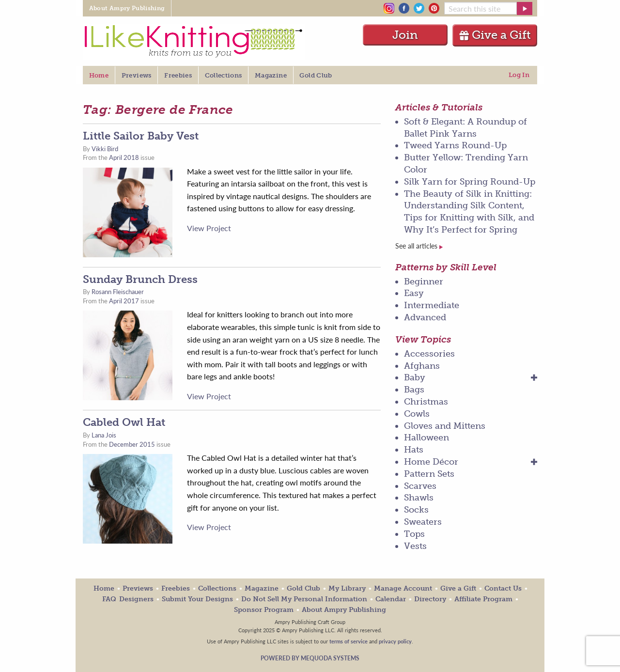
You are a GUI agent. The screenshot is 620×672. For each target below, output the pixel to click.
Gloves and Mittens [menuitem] (445, 426)
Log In (519, 75)
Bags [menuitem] (414, 390)
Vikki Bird (105, 149)
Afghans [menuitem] (422, 366)
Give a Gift (495, 35)
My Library (347, 588)
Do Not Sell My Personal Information (304, 599)
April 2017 (124, 301)
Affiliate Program (483, 599)
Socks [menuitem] (416, 510)
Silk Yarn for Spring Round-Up (470, 182)
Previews (138, 588)
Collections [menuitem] (224, 75)
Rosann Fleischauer (118, 292)
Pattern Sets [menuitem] (429, 474)
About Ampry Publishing (344, 610)
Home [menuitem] (99, 75)
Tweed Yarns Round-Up (455, 145)
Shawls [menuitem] (419, 498)
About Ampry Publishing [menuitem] (127, 8)
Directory (430, 599)
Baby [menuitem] (415, 377)
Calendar (391, 599)
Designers (136, 599)
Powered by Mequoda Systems (310, 658)
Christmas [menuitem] (426, 402)
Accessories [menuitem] (429, 354)
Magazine (262, 588)
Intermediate (432, 305)
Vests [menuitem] (415, 546)
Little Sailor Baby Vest (141, 136)
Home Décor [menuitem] (431, 462)
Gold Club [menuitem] (316, 75)
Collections (217, 588)
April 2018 (124, 157)
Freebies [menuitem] (178, 75)
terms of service (349, 641)
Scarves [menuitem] (420, 486)
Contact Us (503, 588)
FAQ (109, 599)
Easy (414, 293)
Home (104, 588)
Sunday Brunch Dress (140, 279)
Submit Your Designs (197, 599)
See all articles (419, 246)
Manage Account (403, 588)
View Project (209, 228)
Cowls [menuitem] (417, 414)
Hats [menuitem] (414, 450)
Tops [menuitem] (414, 534)
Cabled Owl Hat (124, 422)
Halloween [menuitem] (426, 438)
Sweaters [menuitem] (423, 522)
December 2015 (132, 444)
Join (405, 35)
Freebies (176, 588)
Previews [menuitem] (137, 75)
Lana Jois (104, 435)
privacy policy (395, 641)
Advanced (425, 317)
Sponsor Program (264, 610)
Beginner (424, 281)
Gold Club (303, 588)
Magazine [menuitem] (271, 75)
